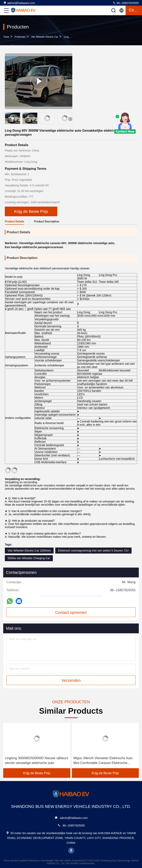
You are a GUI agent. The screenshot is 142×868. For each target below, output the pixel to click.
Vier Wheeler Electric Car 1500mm (29, 551)
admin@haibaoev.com (19, 3)
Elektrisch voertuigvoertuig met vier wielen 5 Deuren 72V (93, 551)
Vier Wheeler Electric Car (45, 37)
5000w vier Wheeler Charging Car (29, 558)
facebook (71, 851)
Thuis (6, 37)
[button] (70, 119)
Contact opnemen (71, 612)
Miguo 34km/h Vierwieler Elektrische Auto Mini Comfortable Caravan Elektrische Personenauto (103, 761)
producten (20, 37)
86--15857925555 (126, 3)
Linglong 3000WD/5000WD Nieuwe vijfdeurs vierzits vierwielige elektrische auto (37, 760)
